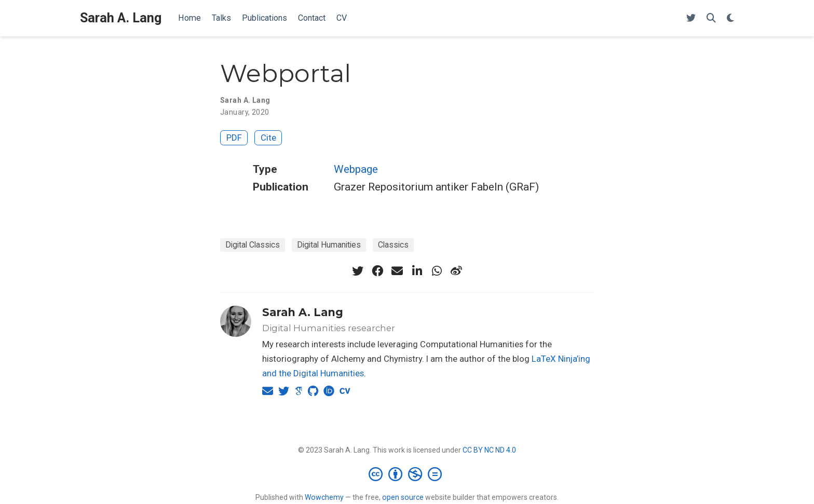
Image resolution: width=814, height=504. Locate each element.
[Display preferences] (730, 18)
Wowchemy (324, 497)
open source (403, 497)
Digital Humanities (329, 245)
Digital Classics (253, 245)
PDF (234, 138)
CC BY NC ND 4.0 (489, 450)
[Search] (711, 18)
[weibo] (456, 271)
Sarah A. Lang (121, 18)
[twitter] (358, 271)
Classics (393, 245)
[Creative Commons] (407, 474)
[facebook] (377, 271)
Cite (268, 138)
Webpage (356, 169)
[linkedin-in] (417, 271)
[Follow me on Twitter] (691, 18)
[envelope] (397, 271)
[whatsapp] (437, 271)
